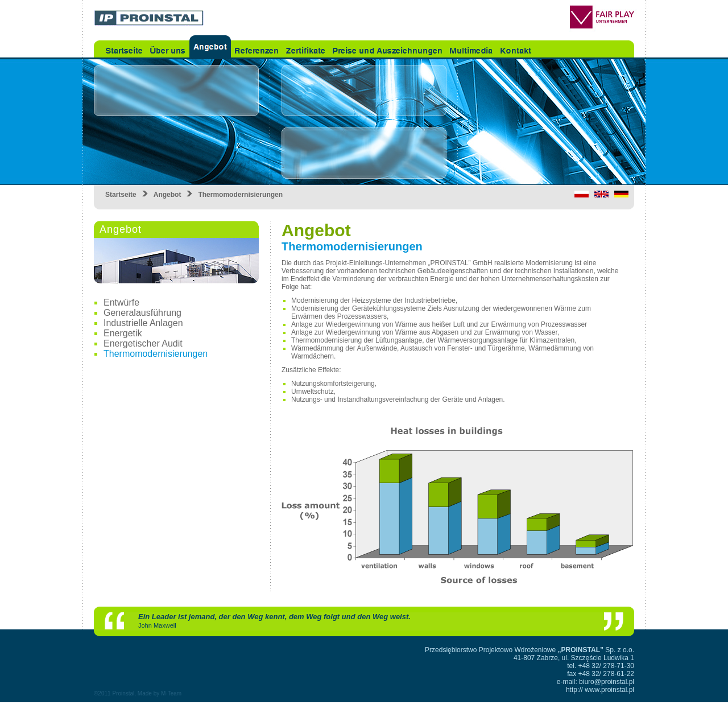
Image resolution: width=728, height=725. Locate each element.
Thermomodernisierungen (156, 354)
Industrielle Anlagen (143, 323)
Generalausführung (142, 313)
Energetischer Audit (143, 343)
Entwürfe (121, 302)
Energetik (123, 333)
